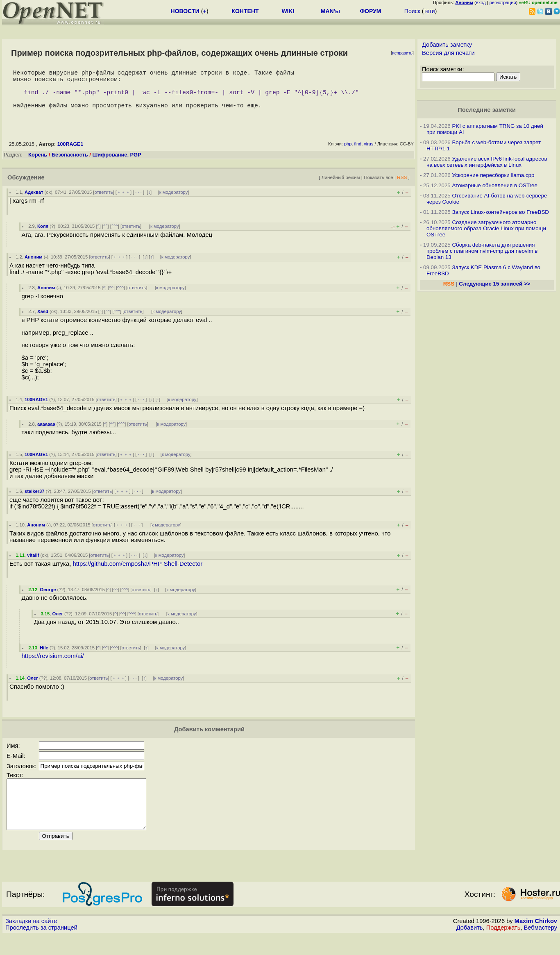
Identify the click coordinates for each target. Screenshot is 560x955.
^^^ (115, 236)
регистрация (503, 2)
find (358, 154)
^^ (105, 236)
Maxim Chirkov (536, 941)
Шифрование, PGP (117, 164)
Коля (43, 236)
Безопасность (70, 164)
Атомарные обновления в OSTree (494, 185)
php (348, 154)
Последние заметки (487, 110)
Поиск (412, 11)
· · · (138, 202)
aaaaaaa (46, 434)
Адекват (34, 202)
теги (430, 11)
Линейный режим (341, 187)
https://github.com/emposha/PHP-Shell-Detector (137, 574)
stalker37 (35, 501)
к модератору (174, 202)
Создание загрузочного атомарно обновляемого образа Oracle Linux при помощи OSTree (486, 228)
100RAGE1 (70, 154)
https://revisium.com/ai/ (53, 666)
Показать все (379, 187)
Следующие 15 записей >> (494, 284)
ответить (103, 202)
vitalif (33, 565)
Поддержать (503, 947)
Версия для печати (448, 53)
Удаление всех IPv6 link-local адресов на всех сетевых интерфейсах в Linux (487, 162)
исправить (402, 53)
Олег (57, 624)
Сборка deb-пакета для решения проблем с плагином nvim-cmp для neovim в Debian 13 (482, 251)
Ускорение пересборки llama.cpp (493, 175)
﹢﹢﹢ (124, 202)
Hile (44, 658)
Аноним (34, 267)
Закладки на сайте (31, 941)
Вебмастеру (541, 947)
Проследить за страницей (41, 947)
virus (368, 154)
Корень (38, 164)
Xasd (43, 321)
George (48, 599)
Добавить (470, 947)
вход (481, 2)
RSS (402, 187)
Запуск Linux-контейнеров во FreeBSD (500, 212)
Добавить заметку (447, 45)
